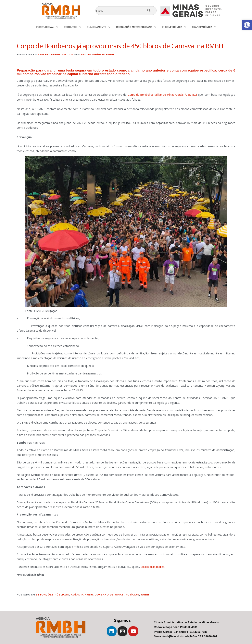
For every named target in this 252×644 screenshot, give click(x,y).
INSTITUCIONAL (47, 27)
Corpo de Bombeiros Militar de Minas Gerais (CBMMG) (162, 95)
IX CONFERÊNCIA (174, 27)
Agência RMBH (82, 595)
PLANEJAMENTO (99, 27)
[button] (247, 25)
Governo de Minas (109, 595)
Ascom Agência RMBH (98, 55)
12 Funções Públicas (53, 595)
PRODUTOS (73, 27)
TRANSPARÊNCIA (204, 27)
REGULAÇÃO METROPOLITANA (136, 27)
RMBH (145, 595)
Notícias (132, 595)
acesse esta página (153, 567)
